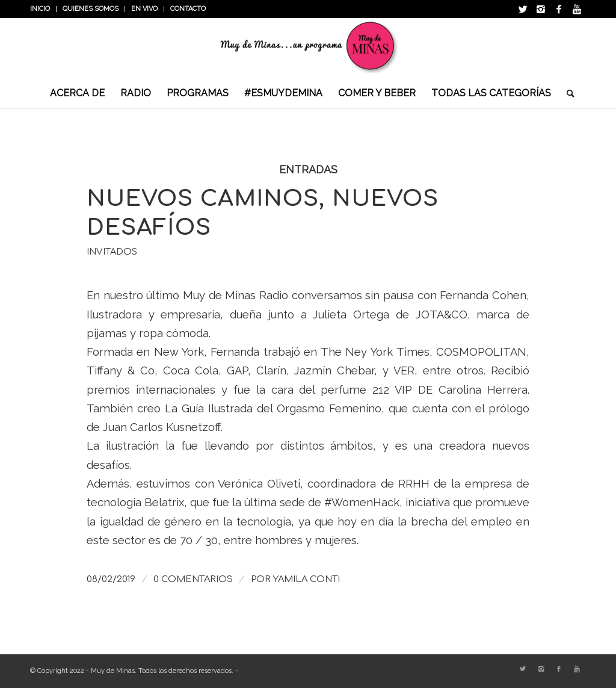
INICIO (40, 9)
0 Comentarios (193, 579)
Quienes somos (91, 9)
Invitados (112, 252)
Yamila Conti (306, 579)
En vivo (144, 9)
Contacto (188, 9)
